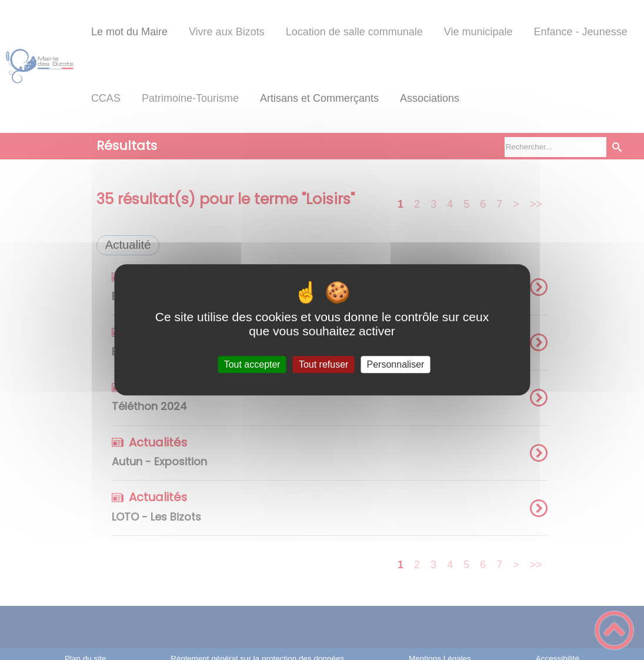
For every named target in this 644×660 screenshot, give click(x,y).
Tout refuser (323, 364)
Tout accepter (252, 364)
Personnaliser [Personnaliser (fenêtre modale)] (396, 364)
